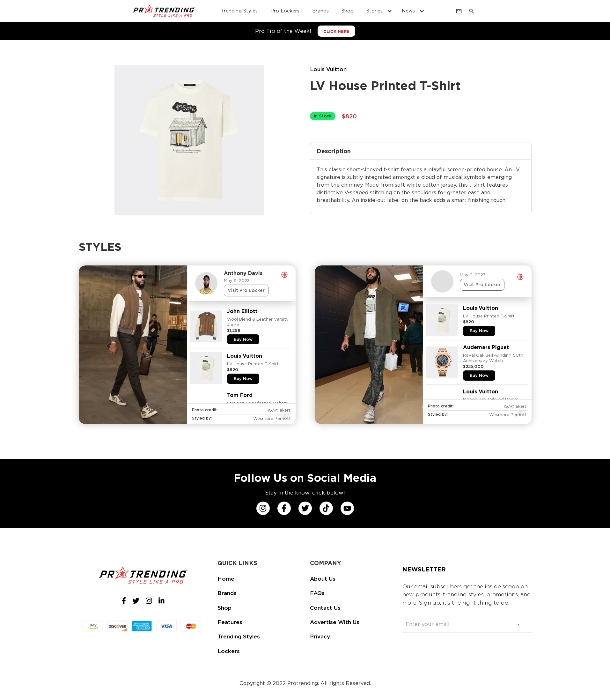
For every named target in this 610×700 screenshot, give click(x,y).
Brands (227, 593)
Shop (224, 608)
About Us (323, 579)
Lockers (229, 651)
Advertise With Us (335, 622)
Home (226, 579)
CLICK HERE (336, 31)
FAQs (317, 593)
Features (230, 622)
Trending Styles (239, 637)
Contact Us (325, 608)
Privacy (320, 637)
